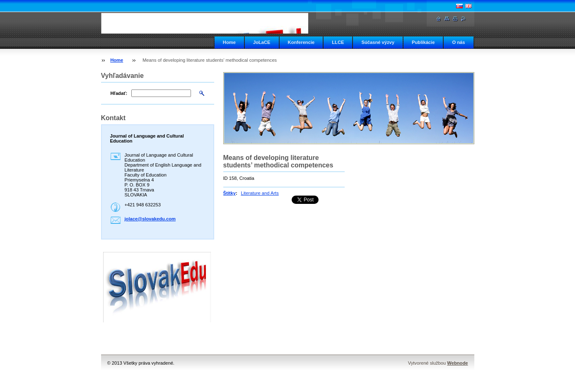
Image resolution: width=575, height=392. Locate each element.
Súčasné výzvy (378, 42)
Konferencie (301, 42)
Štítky (230, 193)
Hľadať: (119, 93)
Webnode (457, 363)
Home (229, 42)
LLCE (338, 42)
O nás (458, 42)
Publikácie (423, 42)
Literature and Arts (260, 193)
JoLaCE (262, 42)
